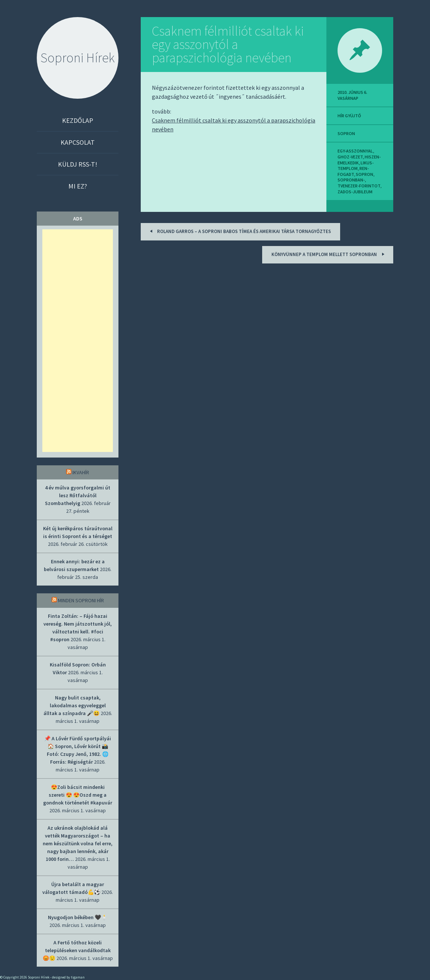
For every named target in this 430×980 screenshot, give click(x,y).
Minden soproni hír (81, 600)
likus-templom (356, 166)
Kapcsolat (78, 142)
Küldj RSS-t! (78, 164)
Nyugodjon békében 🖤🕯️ (78, 917)
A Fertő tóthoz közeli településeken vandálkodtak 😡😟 (77, 950)
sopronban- (351, 180)
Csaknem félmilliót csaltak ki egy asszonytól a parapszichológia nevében (228, 44)
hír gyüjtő (349, 116)
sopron (346, 133)
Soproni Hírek (78, 58)
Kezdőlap (78, 120)
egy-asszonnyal (355, 151)
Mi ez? (78, 186)
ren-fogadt (353, 171)
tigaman (78, 977)
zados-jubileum (355, 192)
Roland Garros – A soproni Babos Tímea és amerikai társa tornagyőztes (239, 231)
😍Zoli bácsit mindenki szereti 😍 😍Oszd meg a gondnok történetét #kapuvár (78, 795)
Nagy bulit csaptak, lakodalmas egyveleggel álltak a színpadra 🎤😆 (75, 705)
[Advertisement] (78, 341)
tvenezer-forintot (359, 186)
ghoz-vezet (350, 157)
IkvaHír (81, 472)
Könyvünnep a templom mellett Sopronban (329, 254)
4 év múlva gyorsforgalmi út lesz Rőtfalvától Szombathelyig (78, 495)
